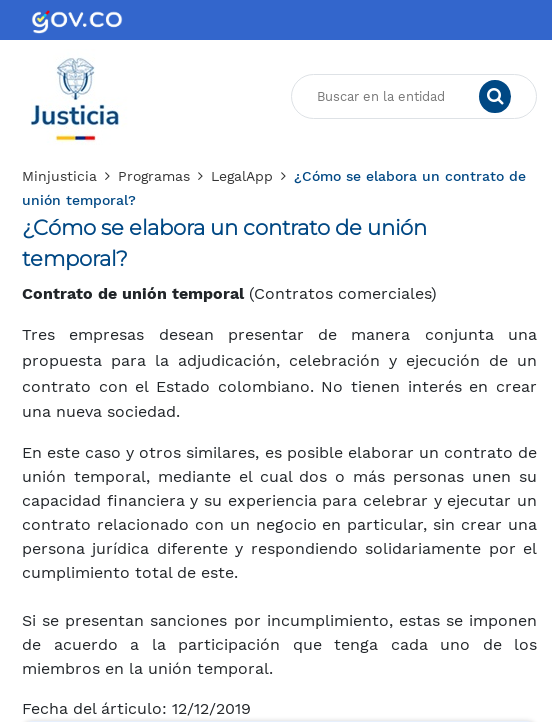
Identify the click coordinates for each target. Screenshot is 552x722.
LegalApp (242, 176)
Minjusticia (59, 176)
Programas (154, 176)
